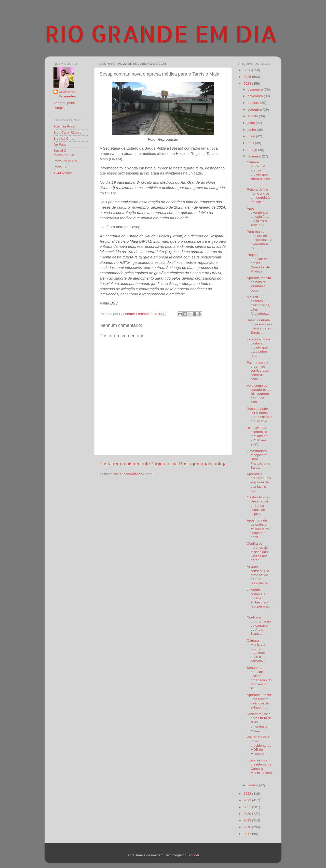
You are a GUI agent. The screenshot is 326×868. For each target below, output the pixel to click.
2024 (248, 84)
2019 (248, 820)
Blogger (193, 855)
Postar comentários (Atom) (133, 474)
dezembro (256, 89)
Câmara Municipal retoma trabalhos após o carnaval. (256, 651)
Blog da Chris (64, 139)
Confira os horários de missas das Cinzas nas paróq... (257, 552)
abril (251, 143)
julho (252, 123)
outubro (254, 103)
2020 (248, 814)
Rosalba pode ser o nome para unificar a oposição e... (260, 415)
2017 (248, 834)
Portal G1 (61, 167)
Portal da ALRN (65, 161)
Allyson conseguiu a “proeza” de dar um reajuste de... (259, 575)
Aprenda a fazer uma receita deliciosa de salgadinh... (259, 701)
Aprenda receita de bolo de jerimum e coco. (259, 284)
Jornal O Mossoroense (64, 153)
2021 (248, 807)
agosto (253, 116)
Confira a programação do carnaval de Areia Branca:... (259, 626)
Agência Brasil (64, 126)
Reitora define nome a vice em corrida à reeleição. (258, 196)
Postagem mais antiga (203, 464)
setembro (255, 110)
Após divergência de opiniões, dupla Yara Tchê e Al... (258, 217)
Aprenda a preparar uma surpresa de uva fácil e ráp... (259, 482)
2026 (248, 70)
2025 (248, 77)
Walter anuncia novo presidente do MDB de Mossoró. (259, 745)
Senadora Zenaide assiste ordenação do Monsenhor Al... (259, 678)
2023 (248, 794)
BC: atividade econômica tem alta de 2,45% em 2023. (257, 436)
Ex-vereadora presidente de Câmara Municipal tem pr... (259, 769)
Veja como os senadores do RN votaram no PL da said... (259, 394)
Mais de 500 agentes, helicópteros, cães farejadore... (259, 305)
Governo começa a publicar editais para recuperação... (259, 600)
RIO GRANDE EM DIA (161, 33)
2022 (248, 800)
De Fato (60, 145)
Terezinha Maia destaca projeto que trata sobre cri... (259, 348)
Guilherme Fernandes (67, 94)
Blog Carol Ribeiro (67, 132)
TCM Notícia (63, 173)
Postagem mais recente (125, 464)
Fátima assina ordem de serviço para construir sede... (258, 371)
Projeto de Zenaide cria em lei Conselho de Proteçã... (258, 263)
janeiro (253, 785)
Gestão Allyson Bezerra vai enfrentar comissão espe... (258, 505)
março (253, 150)
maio (252, 136)
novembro (256, 96)
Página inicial (164, 464)
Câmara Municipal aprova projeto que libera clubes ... (258, 172)
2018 (248, 827)
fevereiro (255, 156)
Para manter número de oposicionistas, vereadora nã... (260, 240)
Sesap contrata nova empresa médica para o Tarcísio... (260, 326)
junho (252, 130)
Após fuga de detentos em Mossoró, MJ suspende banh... (259, 529)
